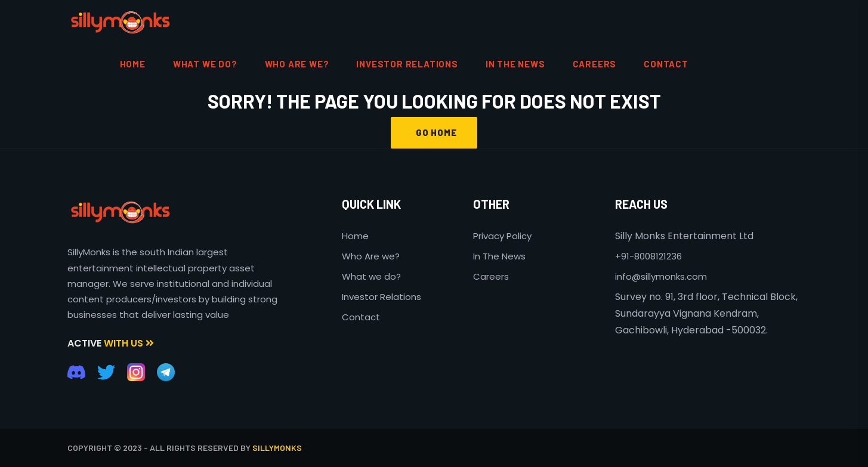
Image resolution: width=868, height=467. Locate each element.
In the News (515, 64)
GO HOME (434, 132)
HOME (133, 64)
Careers (595, 64)
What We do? (205, 64)
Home (355, 236)
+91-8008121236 (648, 256)
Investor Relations (407, 64)
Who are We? (297, 64)
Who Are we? (371, 256)
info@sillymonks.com (661, 276)
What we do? (371, 276)
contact (666, 64)
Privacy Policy (502, 236)
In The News (499, 256)
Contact (361, 317)
